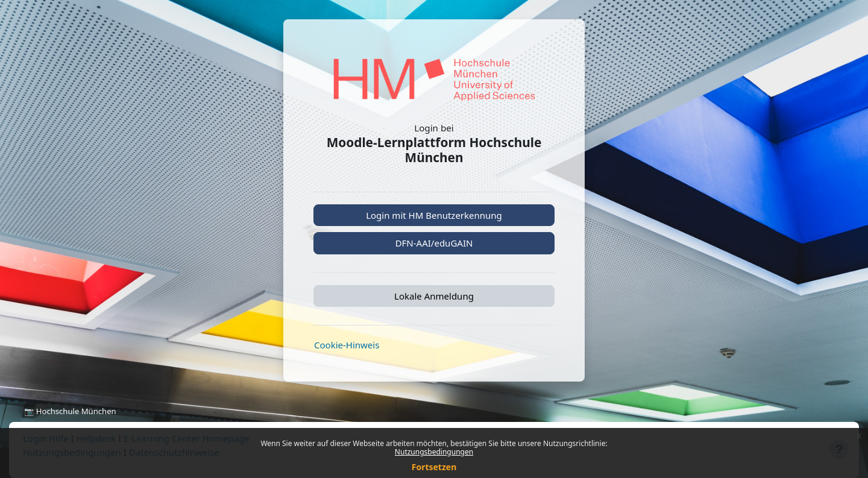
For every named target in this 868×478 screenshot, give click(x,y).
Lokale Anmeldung (434, 296)
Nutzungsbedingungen (434, 452)
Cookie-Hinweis (347, 345)
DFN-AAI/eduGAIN (434, 243)
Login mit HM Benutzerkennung (434, 215)
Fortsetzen (434, 467)
